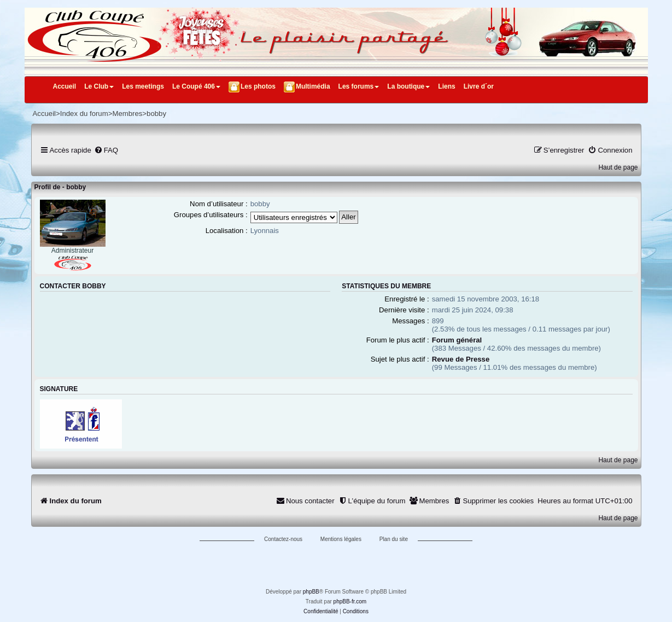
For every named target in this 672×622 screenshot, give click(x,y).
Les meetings (143, 86)
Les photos (258, 86)
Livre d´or (479, 86)
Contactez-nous (283, 539)
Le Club (99, 86)
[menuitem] (106, 150)
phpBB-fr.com (350, 601)
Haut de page (618, 167)
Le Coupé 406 (196, 86)
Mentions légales (341, 539)
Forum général (457, 340)
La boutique (408, 86)
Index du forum (84, 114)
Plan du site (394, 539)
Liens (446, 86)
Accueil (65, 86)
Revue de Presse (461, 359)
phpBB (311, 592)
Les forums (359, 86)
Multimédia (313, 86)
